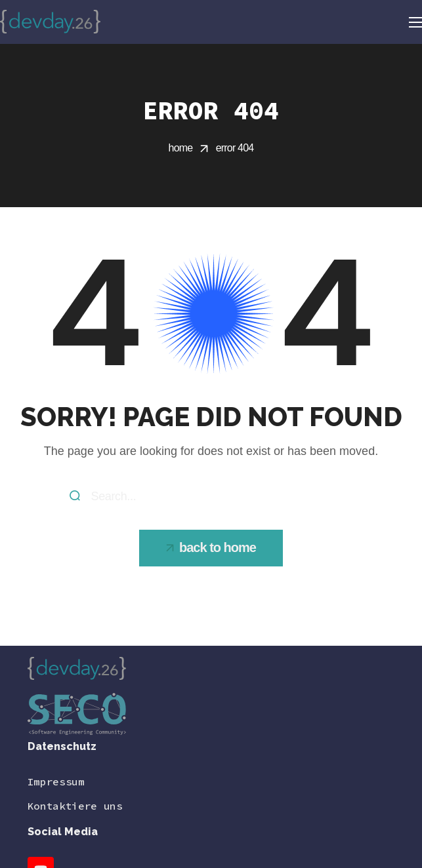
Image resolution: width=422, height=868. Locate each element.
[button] (211, 548)
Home (181, 148)
